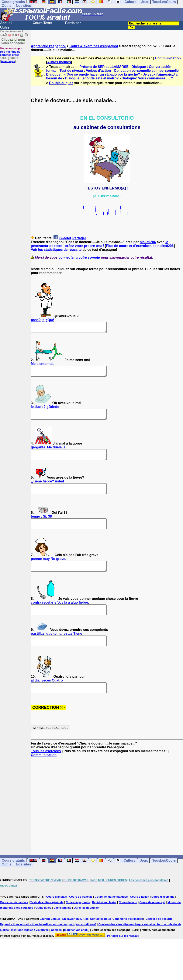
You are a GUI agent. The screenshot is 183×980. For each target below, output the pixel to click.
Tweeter (65, 238)
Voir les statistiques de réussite (56, 250)
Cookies (56, 949)
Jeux (144, 880)
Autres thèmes (59, 62)
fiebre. (84, 616)
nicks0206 (148, 242)
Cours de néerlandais (14, 921)
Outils (6, 6)
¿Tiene (36, 489)
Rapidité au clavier (104, 921)
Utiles (5, 27)
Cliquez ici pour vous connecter (13, 41)
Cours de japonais (78, 921)
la (64, 453)
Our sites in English (86, 927)
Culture (130, 880)
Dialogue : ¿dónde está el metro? (92, 78)
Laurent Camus (50, 938)
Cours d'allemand (163, 916)
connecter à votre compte (79, 258)
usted (60, 489)
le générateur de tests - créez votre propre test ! (99, 244)
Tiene (78, 649)
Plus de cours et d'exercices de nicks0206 (140, 246)
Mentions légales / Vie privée (30, 949)
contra (36, 616)
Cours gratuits (13, 880)
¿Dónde (53, 411)
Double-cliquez (61, 83)
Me (33, 366)
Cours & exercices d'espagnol (94, 46)
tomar (58, 649)
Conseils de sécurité (159, 938)
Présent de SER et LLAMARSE (104, 67)
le (43, 320)
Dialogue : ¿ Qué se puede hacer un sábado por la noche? (93, 74)
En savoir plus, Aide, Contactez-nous (87, 938)
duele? (40, 411)
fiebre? (48, 489)
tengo (35, 526)
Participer (73, 23)
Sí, (45, 526)
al (32, 698)
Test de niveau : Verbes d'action (85, 71)
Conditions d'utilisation (128, 938)
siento (42, 366)
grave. (61, 570)
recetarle (49, 616)
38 (50, 526)
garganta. (38, 453)
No (53, 570)
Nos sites (23, 6)
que (49, 649)
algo (74, 616)
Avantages (8, 61)
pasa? (36, 320)
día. (38, 698)
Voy (60, 616)
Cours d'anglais (57, 916)
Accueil (6, 23)
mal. (51, 366)
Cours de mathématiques (111, 916)
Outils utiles (43, 927)
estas (68, 649)
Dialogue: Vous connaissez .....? (147, 78)
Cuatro (57, 698)
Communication (168, 58)
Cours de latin (128, 921)
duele (57, 453)
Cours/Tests (42, 23)
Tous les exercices (46, 770)
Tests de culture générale (47, 921)
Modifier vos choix (76, 949)
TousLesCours (164, 880)
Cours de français (81, 916)
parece (36, 570)
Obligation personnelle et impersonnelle (146, 71)
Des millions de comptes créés (11, 52)
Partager (79, 238)
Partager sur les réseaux (123, 955)
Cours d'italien (140, 916)
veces (46, 698)
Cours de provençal (152, 921)
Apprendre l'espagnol (48, 46)
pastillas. (38, 649)
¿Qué (50, 320)
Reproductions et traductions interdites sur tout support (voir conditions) (48, 943)
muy (46, 570)
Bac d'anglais (62, 927)
